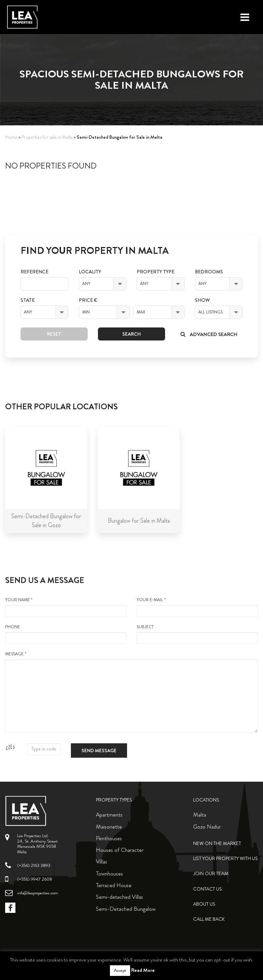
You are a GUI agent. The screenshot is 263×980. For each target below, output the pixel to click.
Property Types (114, 800)
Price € (88, 300)
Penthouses (109, 838)
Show (202, 300)
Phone (66, 634)
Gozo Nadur (207, 827)
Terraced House (114, 885)
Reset (54, 334)
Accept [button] (120, 970)
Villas (102, 861)
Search (131, 334)
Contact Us (208, 889)
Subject (197, 634)
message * (131, 692)
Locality (90, 272)
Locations (206, 800)
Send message (99, 750)
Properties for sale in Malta (47, 137)
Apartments (109, 815)
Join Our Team (211, 874)
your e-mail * (197, 607)
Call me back (209, 919)
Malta (200, 815)
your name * (66, 607)
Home (11, 137)
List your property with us (226, 859)
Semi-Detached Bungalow (126, 909)
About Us (204, 904)
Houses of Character (120, 850)
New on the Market (217, 843)
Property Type (155, 272)
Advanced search (209, 334)
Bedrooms (209, 272)
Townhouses (109, 873)
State (28, 300)
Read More (143, 970)
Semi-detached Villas (120, 897)
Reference (34, 272)
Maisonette (109, 827)
